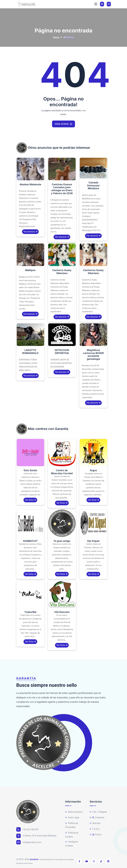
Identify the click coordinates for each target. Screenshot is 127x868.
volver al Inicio (64, 124)
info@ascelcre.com (29, 842)
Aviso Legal (72, 818)
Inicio (56, 37)
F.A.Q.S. (95, 829)
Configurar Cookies (72, 844)
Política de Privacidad (72, 825)
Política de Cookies (72, 835)
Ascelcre (34, 859)
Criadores (97, 818)
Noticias (95, 823)
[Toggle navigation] (96, 4)
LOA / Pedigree (98, 812)
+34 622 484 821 (28, 829)
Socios (96, 835)
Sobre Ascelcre (74, 812)
